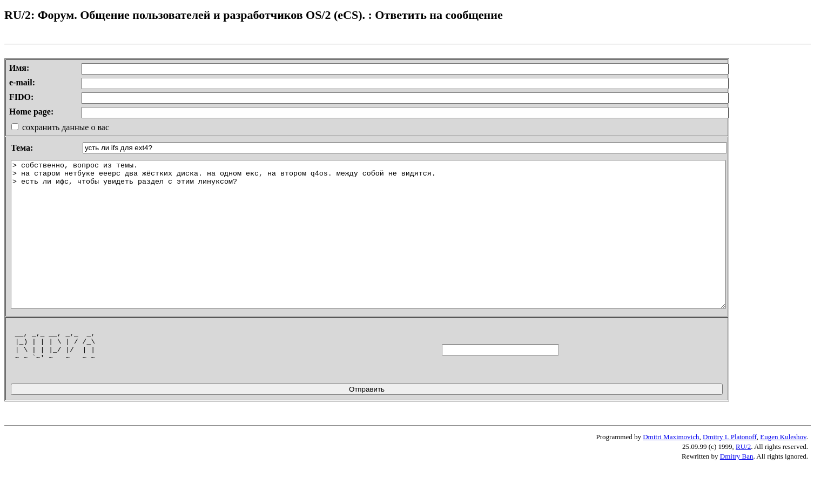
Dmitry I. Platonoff (730, 474)
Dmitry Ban (737, 493)
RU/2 (743, 484)
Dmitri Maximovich (671, 474)
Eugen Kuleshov (783, 474)
